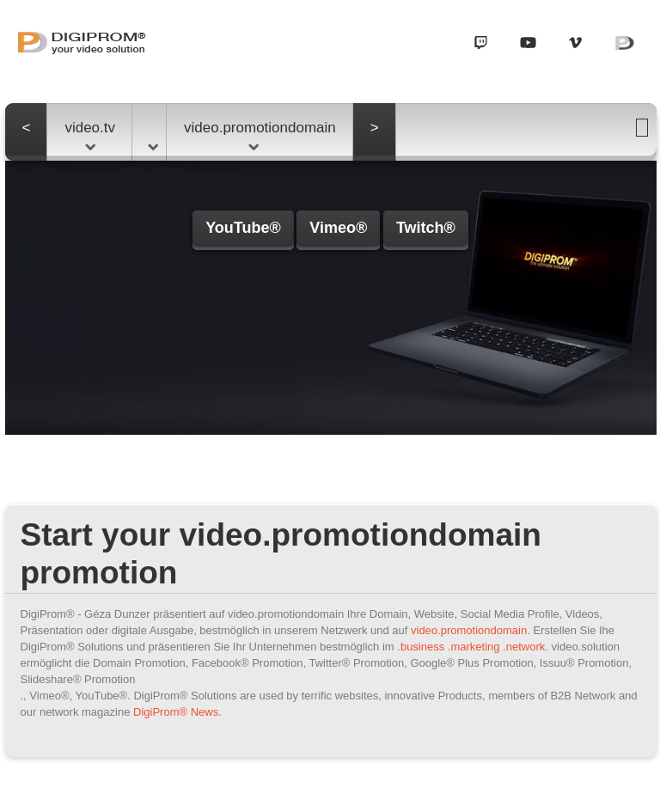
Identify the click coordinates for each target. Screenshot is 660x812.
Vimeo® (338, 228)
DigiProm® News (176, 712)
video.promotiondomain (260, 135)
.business (421, 647)
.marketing (474, 647)
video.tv (90, 135)
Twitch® (426, 228)
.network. (526, 647)
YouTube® (243, 228)
